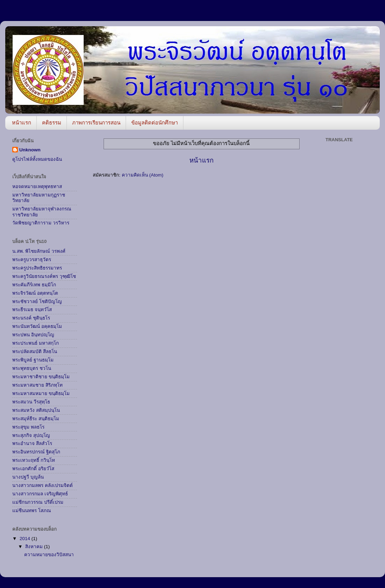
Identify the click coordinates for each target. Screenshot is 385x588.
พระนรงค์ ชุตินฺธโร (31, 318)
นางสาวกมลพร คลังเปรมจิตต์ (43, 485)
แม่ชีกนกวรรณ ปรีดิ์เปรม (38, 502)
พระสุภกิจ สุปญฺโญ (31, 435)
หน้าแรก (22, 123)
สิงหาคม (35, 547)
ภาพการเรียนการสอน (96, 123)
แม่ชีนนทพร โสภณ (32, 511)
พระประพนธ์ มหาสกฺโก (36, 343)
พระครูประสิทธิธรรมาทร (37, 268)
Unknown (30, 150)
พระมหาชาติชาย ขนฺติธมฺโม (41, 377)
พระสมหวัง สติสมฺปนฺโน (36, 410)
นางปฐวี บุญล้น (28, 477)
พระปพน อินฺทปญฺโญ (33, 335)
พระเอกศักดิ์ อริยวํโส (33, 469)
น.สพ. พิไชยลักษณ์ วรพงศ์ (39, 251)
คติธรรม (52, 123)
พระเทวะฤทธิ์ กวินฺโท (34, 460)
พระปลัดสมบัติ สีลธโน (35, 352)
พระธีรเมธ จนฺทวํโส (32, 310)
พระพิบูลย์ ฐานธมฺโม (33, 360)
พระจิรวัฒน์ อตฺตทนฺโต (35, 293)
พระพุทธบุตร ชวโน (32, 368)
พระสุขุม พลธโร (28, 427)
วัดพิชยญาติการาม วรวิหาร (41, 223)
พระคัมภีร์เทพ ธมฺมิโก (34, 285)
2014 (26, 539)
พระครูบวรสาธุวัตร (32, 260)
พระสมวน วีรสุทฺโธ (31, 402)
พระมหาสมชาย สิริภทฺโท (37, 385)
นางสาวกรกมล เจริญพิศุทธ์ (40, 494)
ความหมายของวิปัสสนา (49, 555)
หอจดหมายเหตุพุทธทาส (37, 187)
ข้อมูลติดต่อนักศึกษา (155, 123)
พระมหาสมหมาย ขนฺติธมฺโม (41, 393)
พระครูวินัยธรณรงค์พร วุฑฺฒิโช (44, 276)
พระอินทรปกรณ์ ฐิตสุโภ (36, 452)
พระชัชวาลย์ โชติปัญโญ (37, 302)
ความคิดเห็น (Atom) (143, 175)
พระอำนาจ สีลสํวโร (32, 443)
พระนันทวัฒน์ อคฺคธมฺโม (37, 326)
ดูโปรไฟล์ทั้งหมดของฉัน (37, 159)
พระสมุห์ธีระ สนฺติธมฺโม (36, 419)
